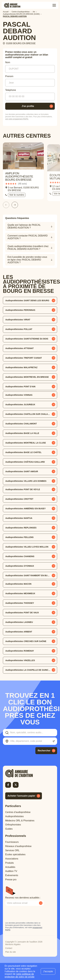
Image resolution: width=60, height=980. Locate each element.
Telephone (11, 90)
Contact (9, 948)
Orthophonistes (13, 825)
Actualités (10, 867)
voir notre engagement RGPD (17, 119)
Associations (12, 859)
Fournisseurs (12, 842)
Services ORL (12, 850)
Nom (8, 62)
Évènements (12, 875)
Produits (9, 863)
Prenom (9, 76)
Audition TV (11, 871)
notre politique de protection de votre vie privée (19, 975)
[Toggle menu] (54, 5)
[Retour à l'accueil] (24, 773)
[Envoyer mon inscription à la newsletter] (41, 903)
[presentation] (27, 914)
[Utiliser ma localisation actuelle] (54, 741)
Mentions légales (13, 944)
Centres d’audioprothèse (18, 812)
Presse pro (11, 880)
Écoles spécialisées (15, 854)
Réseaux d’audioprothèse (18, 846)
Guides (9, 829)
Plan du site (11, 952)
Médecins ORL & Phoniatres (20, 821)
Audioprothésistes (14, 816)
